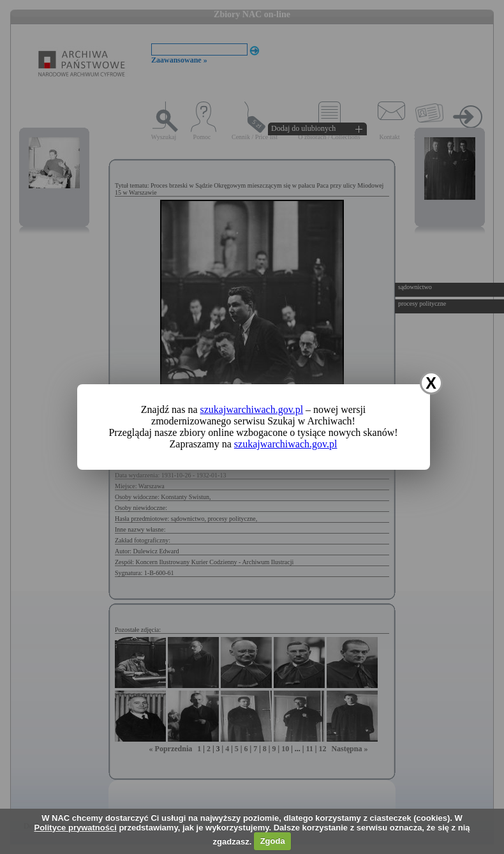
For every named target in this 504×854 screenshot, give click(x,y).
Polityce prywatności (75, 828)
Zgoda (273, 841)
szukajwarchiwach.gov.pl (252, 409)
